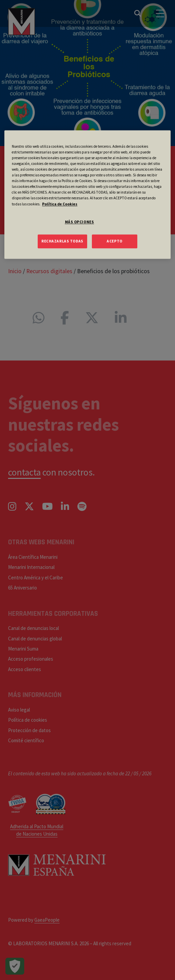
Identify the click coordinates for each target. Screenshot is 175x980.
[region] (87, 195)
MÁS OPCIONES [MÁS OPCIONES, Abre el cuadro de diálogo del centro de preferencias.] (80, 222)
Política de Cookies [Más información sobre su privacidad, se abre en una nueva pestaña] (60, 204)
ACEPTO (114, 241)
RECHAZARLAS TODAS (62, 241)
